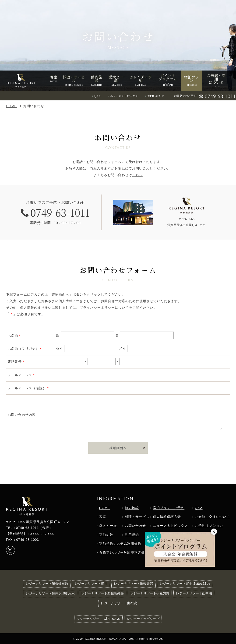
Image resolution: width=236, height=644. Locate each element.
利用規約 (132, 535)
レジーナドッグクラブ (143, 619)
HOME (11, 106)
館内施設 (132, 508)
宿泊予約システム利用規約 (120, 544)
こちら (137, 175)
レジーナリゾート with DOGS (98, 619)
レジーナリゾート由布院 (119, 603)
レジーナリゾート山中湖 (194, 593)
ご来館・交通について (212, 517)
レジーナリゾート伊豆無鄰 (150, 593)
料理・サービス (137, 517)
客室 (103, 517)
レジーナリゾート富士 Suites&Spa (185, 584)
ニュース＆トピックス (124, 96)
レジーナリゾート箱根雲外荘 (102, 593)
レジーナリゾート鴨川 (91, 584)
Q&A (98, 96)
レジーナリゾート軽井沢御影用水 (50, 593)
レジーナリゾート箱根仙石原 (47, 584)
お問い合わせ (156, 96)
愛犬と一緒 (108, 526)
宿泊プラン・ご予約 (169, 508)
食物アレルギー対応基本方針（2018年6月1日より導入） (144, 552)
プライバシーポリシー (97, 308)
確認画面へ (118, 448)
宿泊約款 (106, 535)
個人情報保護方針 (167, 517)
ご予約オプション (209, 526)
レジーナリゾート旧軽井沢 (134, 584)
